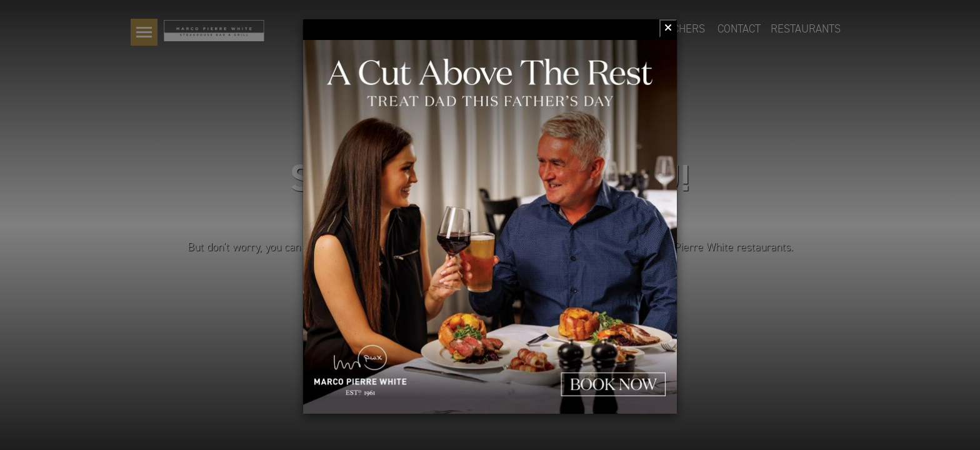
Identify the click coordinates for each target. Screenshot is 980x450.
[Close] (668, 28)
